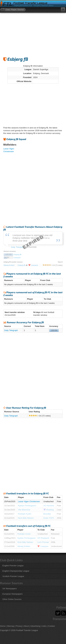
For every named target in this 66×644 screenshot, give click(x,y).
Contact (51, 626)
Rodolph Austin (25, 514)
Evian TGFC (49, 518)
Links (44, 626)
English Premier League (13, 566)
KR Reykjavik (43, 538)
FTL (8, 4)
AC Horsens (49, 506)
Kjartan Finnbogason (27, 506)
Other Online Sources (12, 599)
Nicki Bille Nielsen (26, 518)
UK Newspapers (10, 589)
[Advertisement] (33, 33)
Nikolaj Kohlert (24, 546)
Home (3, 626)
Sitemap (10, 626)
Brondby (47, 514)
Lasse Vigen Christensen (29, 501)
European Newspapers (12, 594)
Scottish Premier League (13, 576)
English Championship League (16, 571)
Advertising (35, 626)
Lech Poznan (43, 542)
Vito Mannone (24, 510)
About (26, 626)
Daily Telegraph (11, 330)
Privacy (19, 626)
